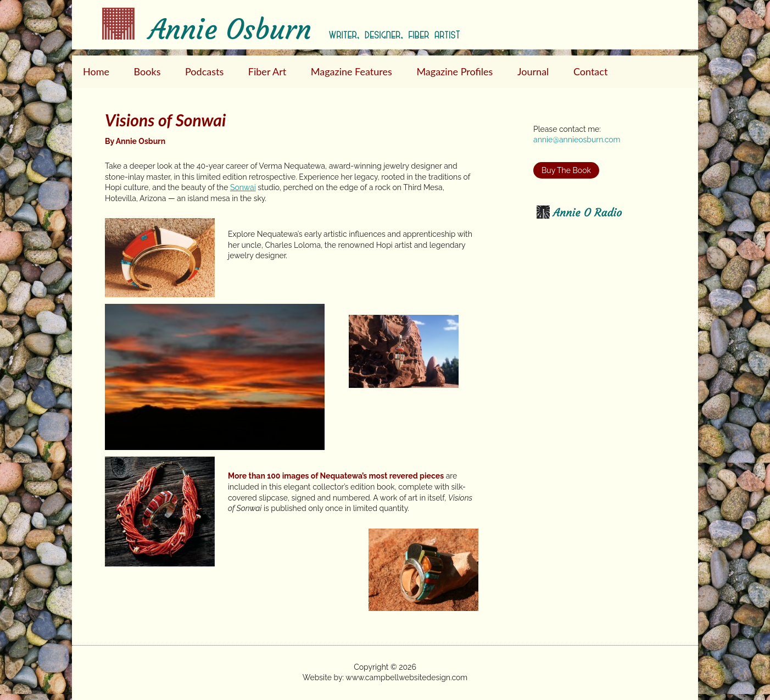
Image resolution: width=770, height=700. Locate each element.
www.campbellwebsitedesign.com (406, 677)
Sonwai (243, 187)
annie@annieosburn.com (577, 140)
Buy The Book (566, 170)
